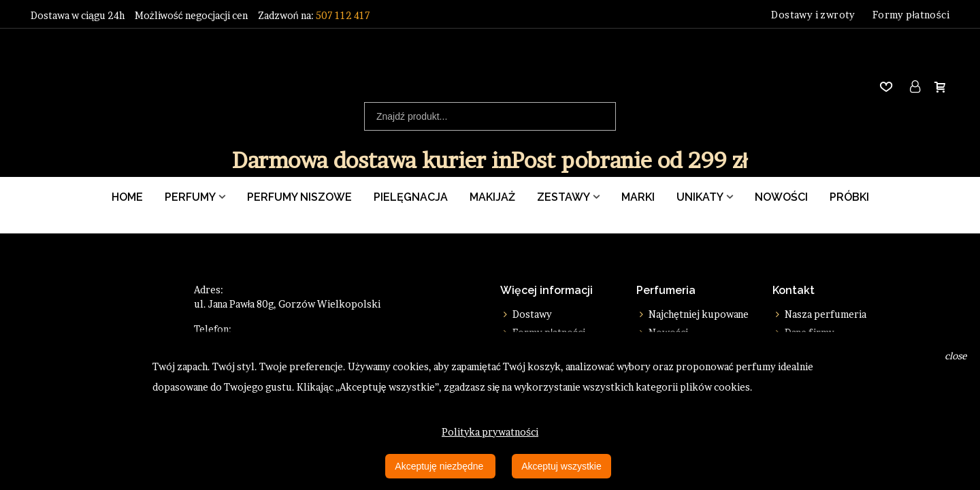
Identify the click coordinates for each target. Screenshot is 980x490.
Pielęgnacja (411, 197)
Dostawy (526, 314)
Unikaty (700, 197)
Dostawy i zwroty (813, 15)
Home (127, 197)
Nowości (781, 197)
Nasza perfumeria (819, 314)
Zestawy (563, 197)
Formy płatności (911, 15)
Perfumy (190, 197)
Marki (638, 197)
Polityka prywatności (490, 432)
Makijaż (492, 197)
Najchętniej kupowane (692, 314)
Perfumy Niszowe (299, 197)
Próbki (849, 197)
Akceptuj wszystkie (561, 466)
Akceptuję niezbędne (440, 466)
